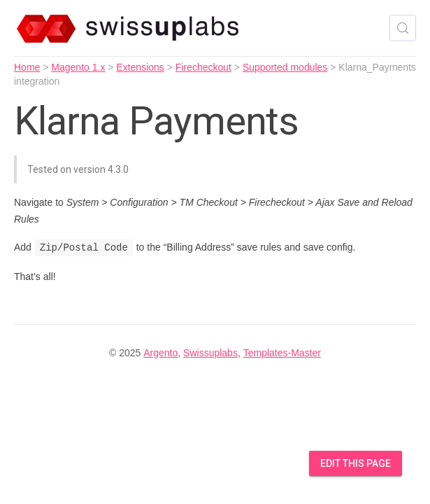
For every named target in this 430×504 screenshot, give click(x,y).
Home (27, 67)
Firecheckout (203, 67)
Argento (160, 353)
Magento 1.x (78, 67)
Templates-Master (282, 353)
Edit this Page (356, 463)
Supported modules (285, 67)
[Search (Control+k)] (403, 28)
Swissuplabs (210, 353)
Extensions (140, 67)
